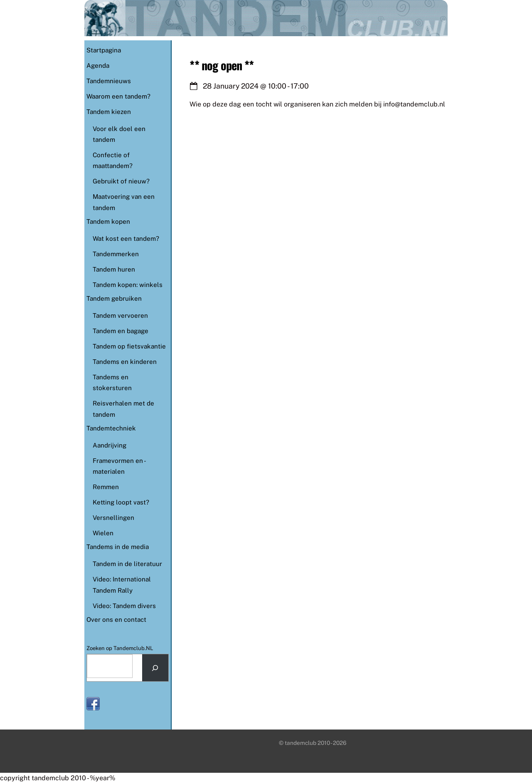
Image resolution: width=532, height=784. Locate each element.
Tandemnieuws (109, 81)
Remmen (106, 487)
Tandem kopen (108, 221)
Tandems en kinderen (125, 362)
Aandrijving (110, 445)
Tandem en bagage (121, 331)
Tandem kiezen (109, 112)
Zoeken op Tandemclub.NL (120, 648)
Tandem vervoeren (120, 315)
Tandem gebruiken (114, 298)
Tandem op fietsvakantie (129, 346)
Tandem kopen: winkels (128, 285)
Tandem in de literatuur (127, 564)
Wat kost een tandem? (126, 239)
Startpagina (104, 50)
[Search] (155, 668)
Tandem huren (114, 269)
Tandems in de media (118, 547)
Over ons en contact (116, 620)
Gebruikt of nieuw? (121, 181)
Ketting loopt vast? (121, 502)
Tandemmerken (116, 254)
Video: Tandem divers (124, 606)
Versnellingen (113, 518)
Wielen (103, 533)
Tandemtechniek (111, 428)
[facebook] (93, 703)
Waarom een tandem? (118, 96)
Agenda (98, 66)
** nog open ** (222, 65)
